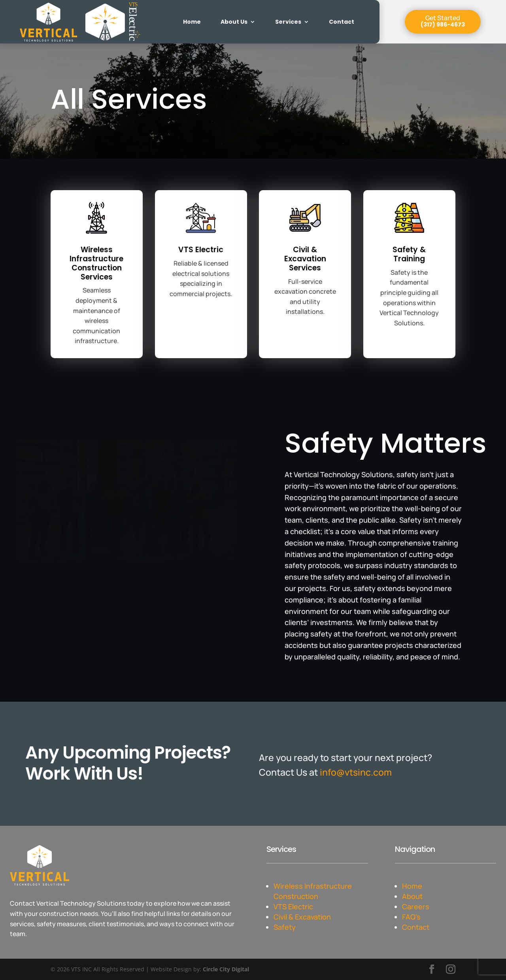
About (412, 896)
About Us (234, 22)
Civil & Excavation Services (305, 259)
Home (192, 22)
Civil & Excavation (303, 917)
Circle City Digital (226, 969)
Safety (285, 927)
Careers (416, 906)
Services (288, 22)
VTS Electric (201, 250)
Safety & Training (409, 254)
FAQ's (411, 917)
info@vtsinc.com (356, 772)
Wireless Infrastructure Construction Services (96, 263)
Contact (342, 22)
